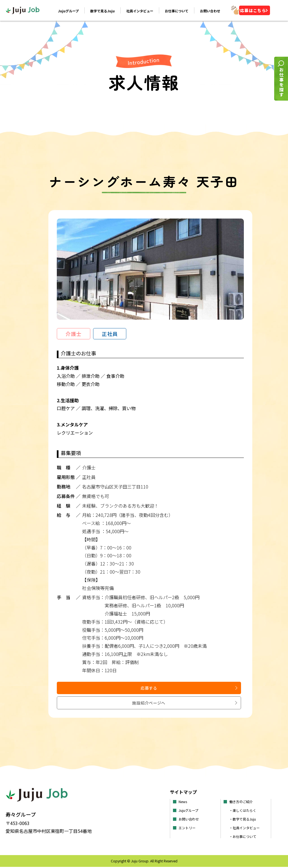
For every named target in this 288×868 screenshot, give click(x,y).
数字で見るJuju (102, 12)
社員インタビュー (139, 12)
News (184, 803)
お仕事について (176, 12)
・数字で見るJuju (245, 820)
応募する (103, 705)
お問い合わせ (210, 12)
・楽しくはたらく (245, 811)
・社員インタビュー (247, 829)
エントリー (188, 829)
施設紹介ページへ (198, 706)
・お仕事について (245, 837)
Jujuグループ (68, 12)
